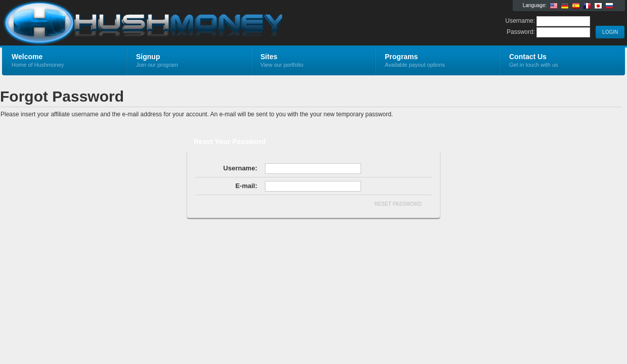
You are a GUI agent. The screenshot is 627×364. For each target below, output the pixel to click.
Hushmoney (123, 23)
